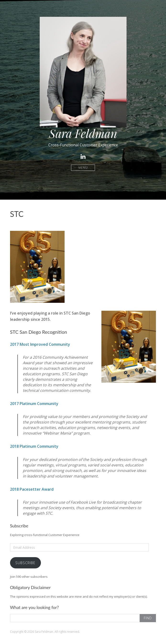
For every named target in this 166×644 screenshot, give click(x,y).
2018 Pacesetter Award (32, 489)
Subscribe (25, 563)
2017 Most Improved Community (40, 344)
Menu (83, 168)
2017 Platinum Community (34, 404)
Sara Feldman (83, 133)
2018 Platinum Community (34, 446)
